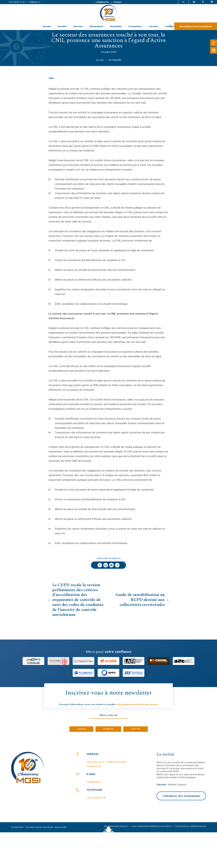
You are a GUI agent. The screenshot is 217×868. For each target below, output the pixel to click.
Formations (135, 26)
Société (62, 26)
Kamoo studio (61, 827)
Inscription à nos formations (196, 26)
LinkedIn (81, 729)
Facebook (108, 729)
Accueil (47, 26)
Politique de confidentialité (191, 826)
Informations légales (116, 826)
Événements (96, 26)
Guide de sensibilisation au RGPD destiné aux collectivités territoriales (140, 600)
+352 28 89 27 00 (16, 2)
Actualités (116, 26)
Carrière (153, 26)
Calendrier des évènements (181, 796)
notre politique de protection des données (137, 704)
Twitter (135, 729)
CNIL (51, 78)
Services (78, 26)
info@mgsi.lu (35, 2)
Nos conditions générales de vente (151, 826)
